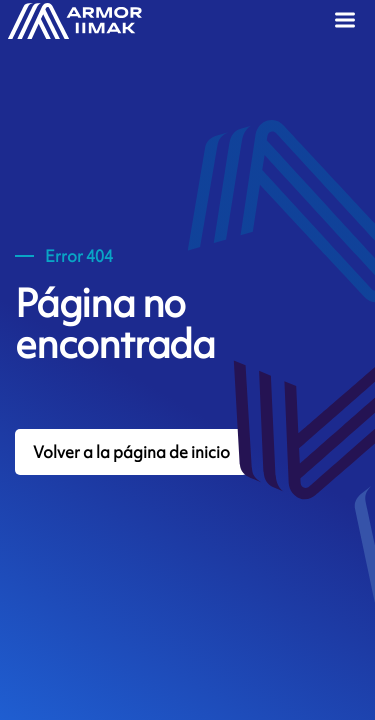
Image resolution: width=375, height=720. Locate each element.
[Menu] (348, 22)
